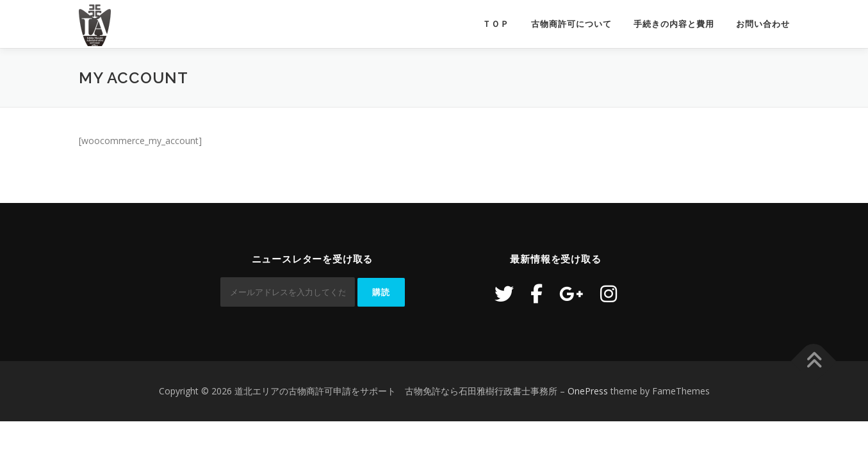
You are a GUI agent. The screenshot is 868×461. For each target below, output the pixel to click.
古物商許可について (571, 24)
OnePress (588, 391)
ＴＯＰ (496, 24)
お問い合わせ (763, 24)
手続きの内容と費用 (674, 24)
